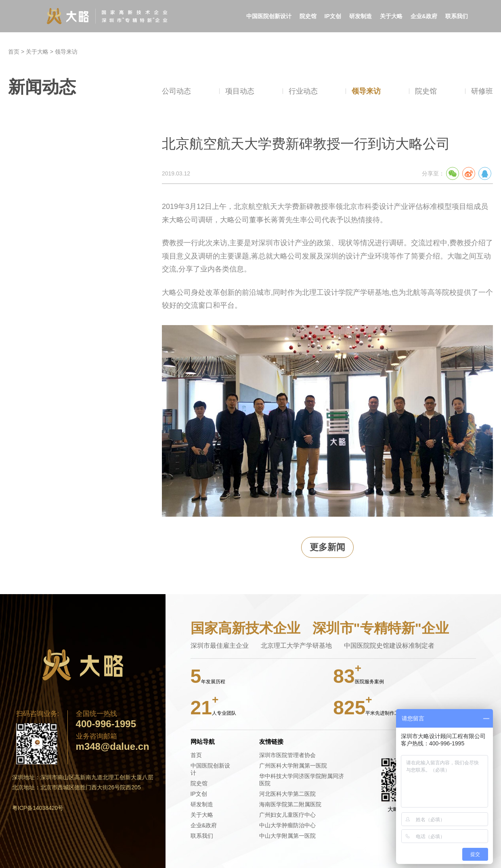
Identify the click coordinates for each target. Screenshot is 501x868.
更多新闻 (327, 547)
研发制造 (361, 16)
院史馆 (308, 16)
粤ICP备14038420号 (38, 808)
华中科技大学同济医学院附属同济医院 (302, 780)
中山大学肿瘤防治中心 (287, 825)
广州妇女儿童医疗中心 (287, 815)
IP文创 (333, 16)
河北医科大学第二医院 (287, 794)
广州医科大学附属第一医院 (293, 766)
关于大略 (391, 16)
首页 (14, 52)
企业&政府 (424, 16)
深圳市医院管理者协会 (287, 755)
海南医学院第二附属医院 (290, 804)
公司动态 (176, 91)
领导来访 (66, 52)
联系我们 (457, 16)
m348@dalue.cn (113, 747)
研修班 (482, 91)
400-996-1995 (106, 724)
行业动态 (303, 91)
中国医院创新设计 (269, 16)
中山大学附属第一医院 (287, 836)
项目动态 (240, 91)
